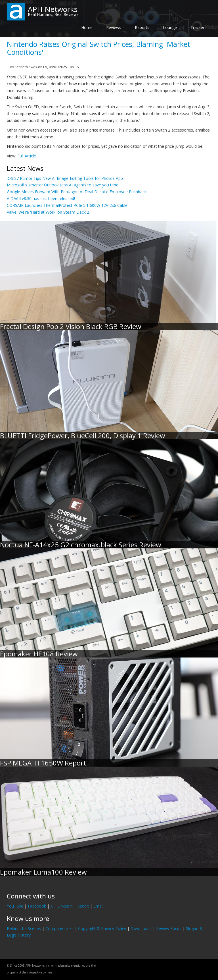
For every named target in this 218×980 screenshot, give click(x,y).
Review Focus (169, 928)
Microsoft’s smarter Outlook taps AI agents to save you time (63, 185)
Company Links (59, 928)
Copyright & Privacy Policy (102, 928)
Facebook (37, 906)
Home (87, 27)
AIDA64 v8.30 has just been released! (41, 198)
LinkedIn (65, 906)
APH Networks (53, 9)
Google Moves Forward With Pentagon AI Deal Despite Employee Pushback (77, 192)
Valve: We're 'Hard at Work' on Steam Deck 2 (48, 212)
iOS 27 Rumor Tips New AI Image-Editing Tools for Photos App (65, 178)
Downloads (141, 928)
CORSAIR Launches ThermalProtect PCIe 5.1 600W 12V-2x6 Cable (67, 205)
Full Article (27, 156)
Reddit (83, 906)
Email (98, 906)
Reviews (114, 27)
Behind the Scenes (24, 928)
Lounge (170, 27)
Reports (142, 27)
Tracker (197, 27)
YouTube (15, 906)
